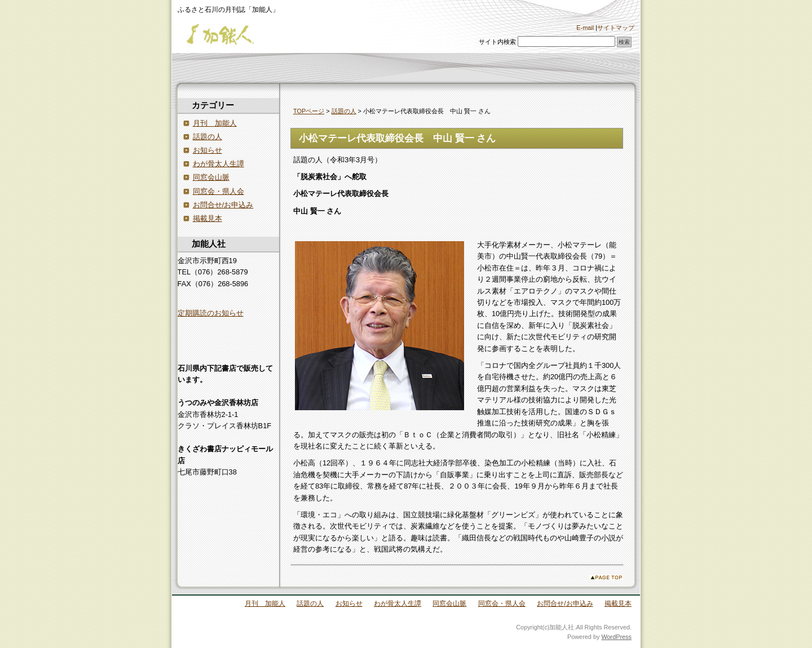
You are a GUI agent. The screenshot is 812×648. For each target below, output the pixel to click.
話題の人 (344, 111)
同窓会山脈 (211, 177)
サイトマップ (616, 28)
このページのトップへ (606, 577)
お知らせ (208, 150)
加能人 (228, 35)
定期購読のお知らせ (211, 313)
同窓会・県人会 (219, 191)
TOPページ (309, 111)
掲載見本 (208, 218)
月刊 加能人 (215, 123)
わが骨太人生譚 (219, 164)
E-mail (585, 28)
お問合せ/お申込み (223, 205)
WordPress (616, 637)
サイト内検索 (497, 42)
